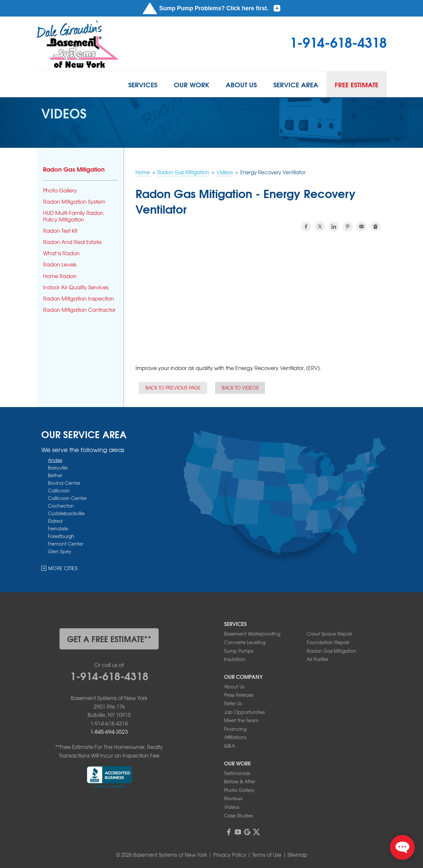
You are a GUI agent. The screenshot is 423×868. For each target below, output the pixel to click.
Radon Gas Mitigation (74, 169)
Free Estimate (357, 84)
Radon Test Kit (60, 231)
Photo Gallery (60, 190)
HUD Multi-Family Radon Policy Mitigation (73, 216)
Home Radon (60, 276)
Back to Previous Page (173, 388)
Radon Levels (60, 264)
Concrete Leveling (245, 642)
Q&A (230, 746)
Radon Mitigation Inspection (78, 298)
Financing (235, 729)
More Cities (63, 568)
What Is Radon (61, 253)
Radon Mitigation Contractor (79, 310)
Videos (232, 807)
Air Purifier (317, 659)
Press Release (239, 695)
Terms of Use (267, 855)
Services (143, 84)
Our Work (192, 84)
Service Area (296, 84)
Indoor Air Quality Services (76, 287)
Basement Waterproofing (252, 634)
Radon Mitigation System (74, 202)
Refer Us (233, 703)
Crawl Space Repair (329, 634)
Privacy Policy (230, 855)
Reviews (233, 798)
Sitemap (297, 855)
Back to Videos (240, 388)
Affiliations (235, 737)
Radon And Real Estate (72, 242)
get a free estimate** (109, 639)
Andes (55, 460)
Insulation (235, 659)
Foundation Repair (328, 642)
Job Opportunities (244, 712)
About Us (241, 84)
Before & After (240, 781)
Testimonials (237, 773)
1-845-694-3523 (109, 731)
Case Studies (238, 815)
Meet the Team (241, 720)
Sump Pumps (239, 651)
